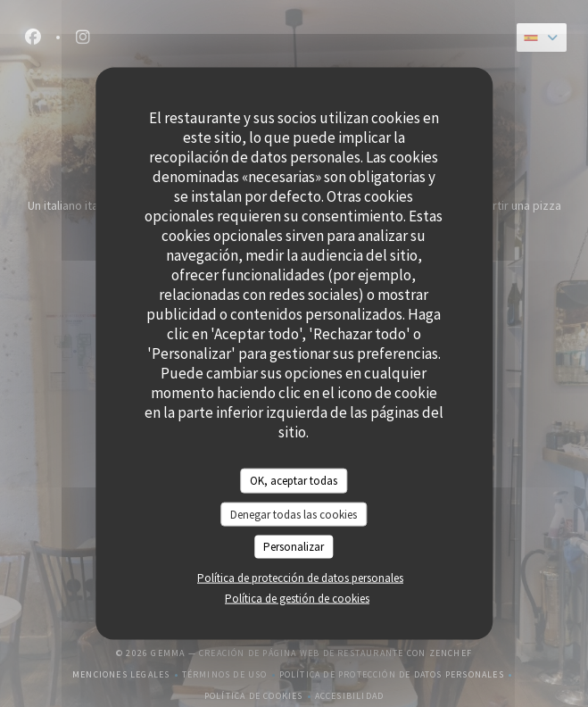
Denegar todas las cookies (294, 514)
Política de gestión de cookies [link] (297, 598)
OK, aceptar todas (294, 481)
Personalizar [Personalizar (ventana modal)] (294, 547)
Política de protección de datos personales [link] (300, 577)
